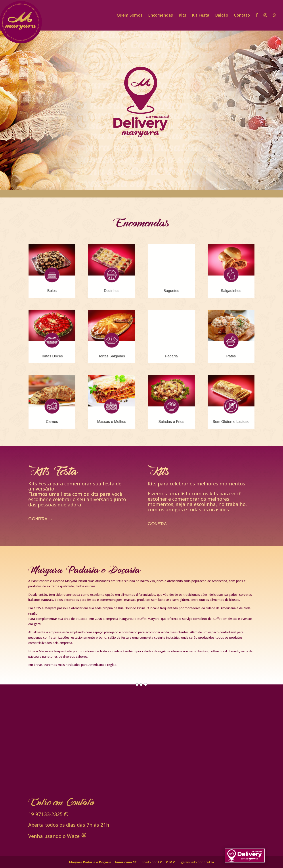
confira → (41, 519)
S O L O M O (167, 862)
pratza (209, 862)
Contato (242, 16)
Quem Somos (130, 16)
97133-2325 (48, 814)
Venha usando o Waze (57, 836)
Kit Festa (201, 16)
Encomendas (161, 16)
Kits (182, 16)
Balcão (222, 16)
